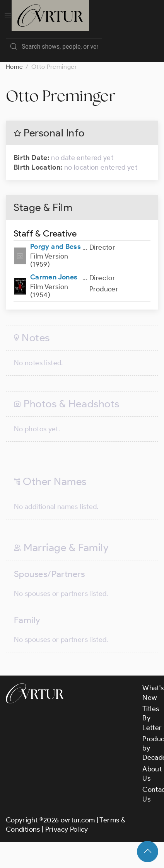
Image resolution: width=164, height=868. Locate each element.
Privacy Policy (67, 829)
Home (14, 67)
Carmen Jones (54, 277)
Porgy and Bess (56, 247)
